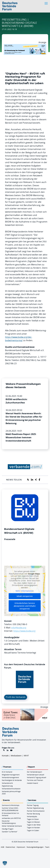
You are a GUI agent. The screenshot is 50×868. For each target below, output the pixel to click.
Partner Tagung (33, 805)
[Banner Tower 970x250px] (25, 710)
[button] (5, 863)
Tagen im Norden (33, 828)
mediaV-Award (32, 783)
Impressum (21, 847)
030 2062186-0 (20, 624)
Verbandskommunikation (11, 789)
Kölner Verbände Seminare (12, 826)
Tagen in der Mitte (34, 825)
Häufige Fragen (8, 829)
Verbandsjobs (32, 816)
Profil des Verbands (16, 697)
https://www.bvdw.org (24, 631)
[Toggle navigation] (46, 3)
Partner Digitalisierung (35, 808)
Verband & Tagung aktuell (37, 777)
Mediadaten (16, 756)
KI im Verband (7, 772)
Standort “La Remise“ (10, 832)
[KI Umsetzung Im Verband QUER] (25, 46)
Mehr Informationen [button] (25, 591)
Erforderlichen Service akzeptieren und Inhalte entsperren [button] (25, 606)
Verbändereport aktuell (36, 775)
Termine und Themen (35, 780)
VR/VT (26, 756)
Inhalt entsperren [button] (25, 596)
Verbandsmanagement (10, 777)
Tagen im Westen (33, 822)
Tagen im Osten (33, 819)
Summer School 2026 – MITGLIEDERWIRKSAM (10, 809)
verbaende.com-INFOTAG (11, 818)
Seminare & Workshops (11, 805)
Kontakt (5, 756)
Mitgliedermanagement (11, 775)
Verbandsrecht (7, 783)
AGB (2, 847)
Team (47, 847)
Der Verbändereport (34, 772)
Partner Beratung (33, 814)
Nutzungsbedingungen (35, 847)
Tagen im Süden (33, 830)
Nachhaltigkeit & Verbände (12, 780)
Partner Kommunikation (36, 811)
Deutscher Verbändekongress (9, 822)
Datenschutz (10, 847)
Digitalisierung (7, 786)
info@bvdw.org (19, 628)
